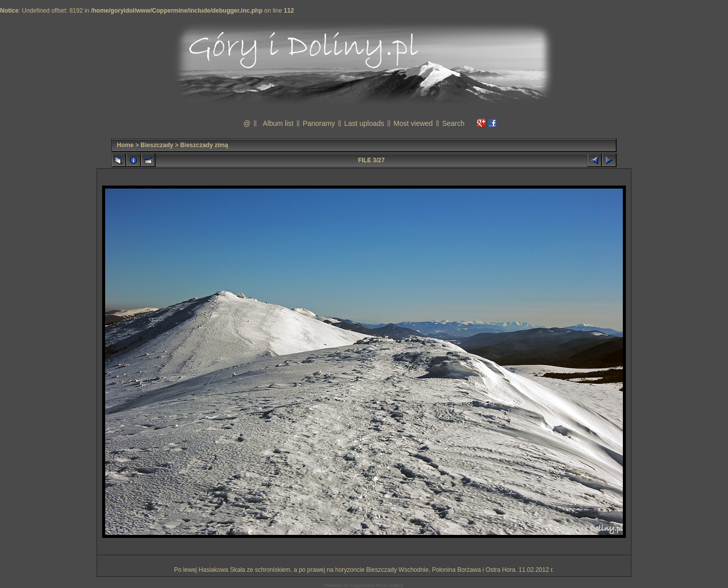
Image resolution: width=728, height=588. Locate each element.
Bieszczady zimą (204, 145)
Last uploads (364, 123)
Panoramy (319, 123)
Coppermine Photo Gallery (377, 585)
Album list (278, 123)
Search (453, 123)
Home (125, 145)
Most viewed (413, 123)
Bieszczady (157, 145)
